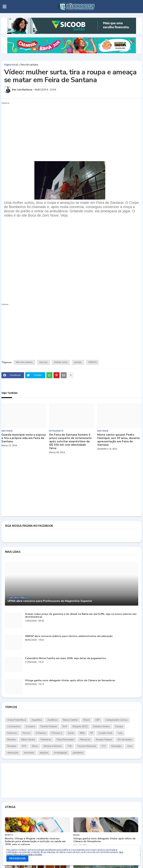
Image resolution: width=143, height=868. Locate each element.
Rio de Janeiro (125, 740)
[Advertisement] (68, 130)
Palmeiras (46, 740)
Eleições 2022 (80, 727)
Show (35, 746)
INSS (82, 733)
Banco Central (70, 720)
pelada (78, 362)
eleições (44, 753)
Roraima (12, 746)
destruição (13, 753)
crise (130, 746)
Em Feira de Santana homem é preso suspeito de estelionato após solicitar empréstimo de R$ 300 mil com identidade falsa (70, 442)
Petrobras (85, 740)
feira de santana (29, 65)
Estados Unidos (101, 727)
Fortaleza (41, 733)
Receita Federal (104, 740)
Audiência (52, 720)
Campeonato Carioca (116, 720)
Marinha (11, 740)
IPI (92, 733)
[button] (5, 7)
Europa (119, 727)
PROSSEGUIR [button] (17, 859)
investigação (61, 753)
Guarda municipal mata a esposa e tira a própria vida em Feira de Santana (24, 438)
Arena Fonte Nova (17, 720)
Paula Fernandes (65, 740)
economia (29, 753)
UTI (103, 746)
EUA (65, 727)
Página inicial (11, 65)
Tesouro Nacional (87, 746)
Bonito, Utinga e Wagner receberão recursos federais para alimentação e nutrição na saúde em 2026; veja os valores (35, 842)
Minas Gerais (28, 740)
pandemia (78, 753)
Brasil (87, 720)
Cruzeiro (30, 727)
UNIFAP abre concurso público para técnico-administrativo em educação (69, 636)
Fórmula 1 (57, 733)
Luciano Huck (105, 733)
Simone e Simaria (53, 746)
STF (24, 746)
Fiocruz (26, 733)
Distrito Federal (49, 727)
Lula (120, 733)
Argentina (37, 720)
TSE (69, 746)
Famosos (12, 733)
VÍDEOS (92, 362)
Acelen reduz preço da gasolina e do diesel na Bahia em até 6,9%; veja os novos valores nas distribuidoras (81, 616)
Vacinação (116, 746)
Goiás (71, 733)
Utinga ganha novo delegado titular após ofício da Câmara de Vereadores (70, 681)
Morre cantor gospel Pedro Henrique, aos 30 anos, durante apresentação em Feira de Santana (119, 440)
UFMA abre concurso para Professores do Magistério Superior (50, 601)
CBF (98, 720)
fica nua (43, 362)
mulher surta (61, 362)
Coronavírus (14, 727)
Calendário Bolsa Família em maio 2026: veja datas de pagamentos (65, 658)
